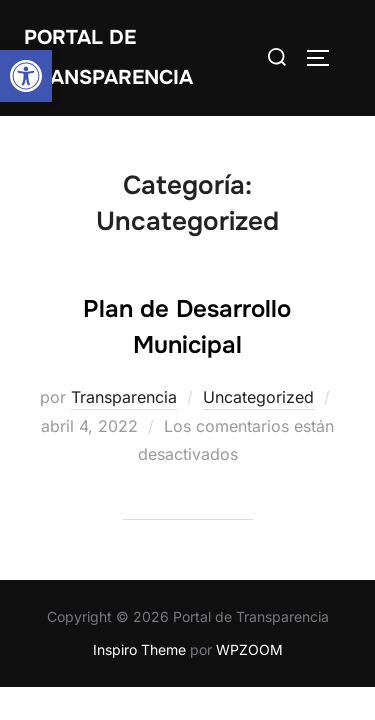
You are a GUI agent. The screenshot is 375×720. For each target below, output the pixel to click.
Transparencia (124, 397)
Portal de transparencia (108, 57)
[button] (26, 76)
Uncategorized (258, 397)
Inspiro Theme (139, 649)
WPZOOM (249, 649)
